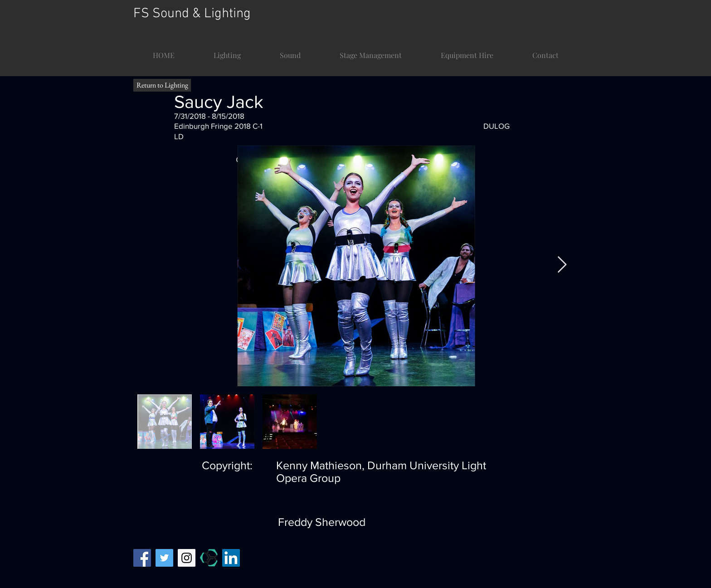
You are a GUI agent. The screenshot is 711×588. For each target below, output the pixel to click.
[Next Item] (562, 265)
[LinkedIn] (231, 558)
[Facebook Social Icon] (142, 558)
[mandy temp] (209, 558)
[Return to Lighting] (162, 85)
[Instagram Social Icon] (187, 558)
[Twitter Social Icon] (164, 558)
